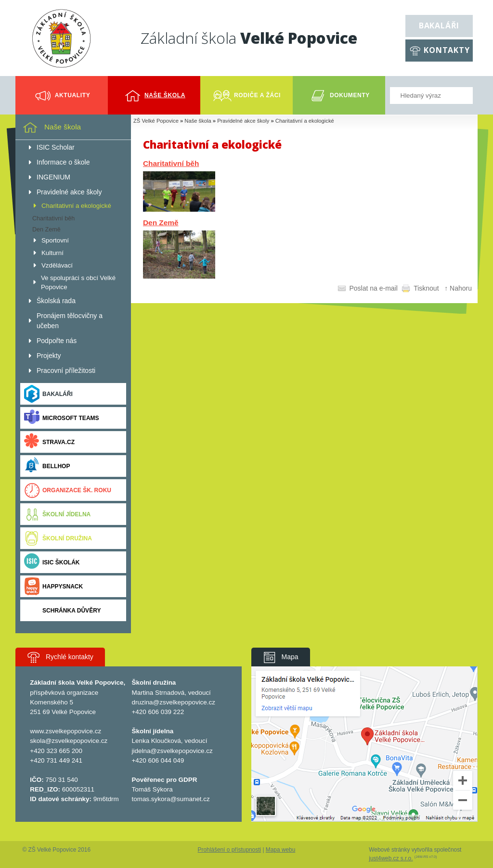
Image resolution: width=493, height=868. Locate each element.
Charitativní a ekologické (305, 121)
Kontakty (447, 50)
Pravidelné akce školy (243, 121)
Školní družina (58, 538)
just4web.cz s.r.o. (391, 858)
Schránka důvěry (62, 610)
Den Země (161, 223)
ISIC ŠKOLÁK (52, 562)
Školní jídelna (57, 514)
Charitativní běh (171, 163)
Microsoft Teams (62, 418)
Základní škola (249, 38)
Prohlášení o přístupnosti (230, 850)
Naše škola (198, 121)
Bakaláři (439, 26)
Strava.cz (49, 442)
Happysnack (53, 586)
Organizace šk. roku (68, 490)
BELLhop (47, 466)
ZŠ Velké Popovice (156, 121)
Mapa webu (280, 850)
